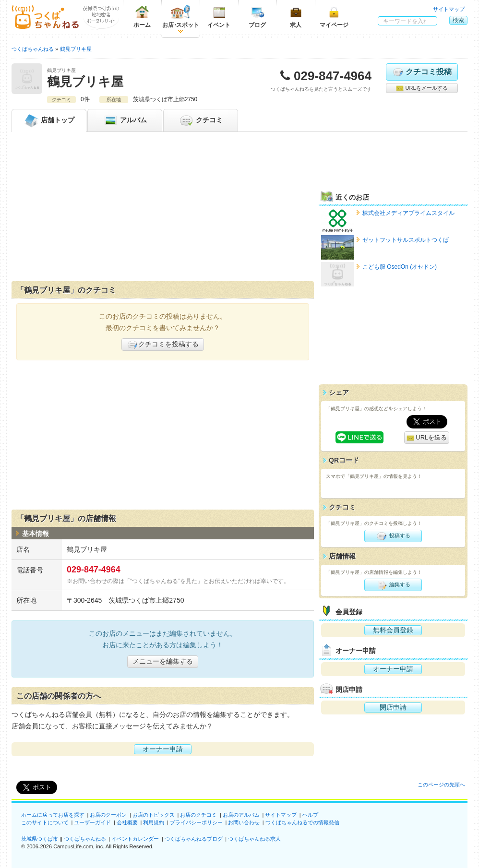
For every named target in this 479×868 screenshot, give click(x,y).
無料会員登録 (393, 630)
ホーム (142, 17)
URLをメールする (422, 88)
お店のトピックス (154, 815)
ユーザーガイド (92, 822)
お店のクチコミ (198, 815)
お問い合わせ (244, 822)
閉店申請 (393, 707)
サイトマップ (449, 9)
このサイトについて (45, 822)
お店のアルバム (241, 815)
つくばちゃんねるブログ (194, 839)
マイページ (334, 17)
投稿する (393, 536)
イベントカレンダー (135, 839)
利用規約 (154, 822)
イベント (219, 17)
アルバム (125, 120)
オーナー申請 (163, 749)
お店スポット (181, 17)
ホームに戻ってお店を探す (53, 815)
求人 (296, 17)
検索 (458, 20)
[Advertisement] (163, 209)
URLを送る (427, 438)
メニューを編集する (163, 661)
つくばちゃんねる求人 (254, 839)
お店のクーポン (108, 815)
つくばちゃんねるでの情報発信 (302, 822)
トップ (49, 120)
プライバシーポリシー (196, 822)
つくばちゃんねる (85, 839)
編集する (393, 585)
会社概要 (127, 822)
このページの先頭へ (441, 785)
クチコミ (201, 120)
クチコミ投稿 (422, 72)
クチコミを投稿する (163, 345)
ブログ (257, 17)
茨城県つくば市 (40, 839)
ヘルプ (310, 815)
